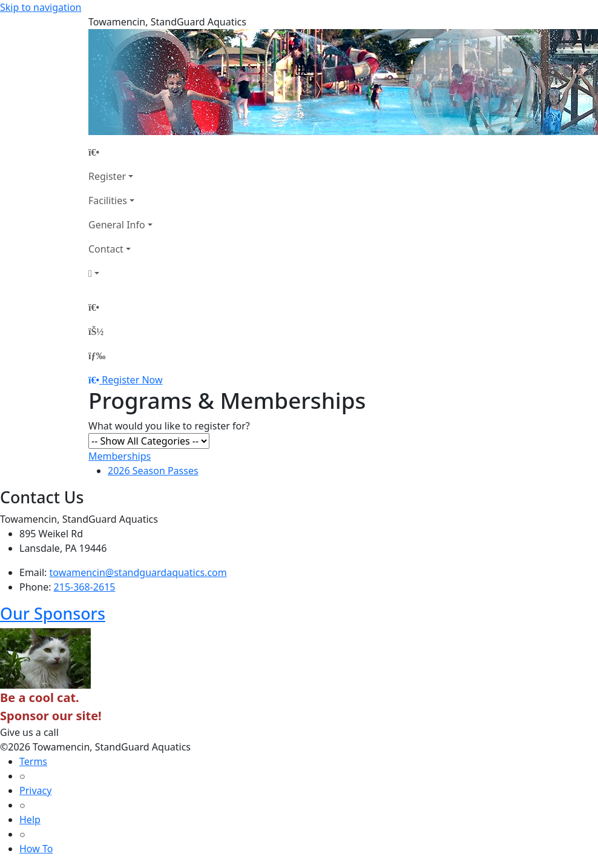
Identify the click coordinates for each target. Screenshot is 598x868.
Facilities (108, 200)
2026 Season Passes (153, 471)
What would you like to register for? (169, 426)
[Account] (120, 273)
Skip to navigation (41, 7)
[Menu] (97, 356)
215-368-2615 (85, 587)
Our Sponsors (53, 613)
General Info (117, 225)
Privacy (35, 790)
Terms (33, 761)
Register (107, 176)
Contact (106, 249)
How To (36, 849)
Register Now (132, 380)
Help (30, 820)
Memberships (120, 456)
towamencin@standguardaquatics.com (138, 572)
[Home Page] (120, 152)
